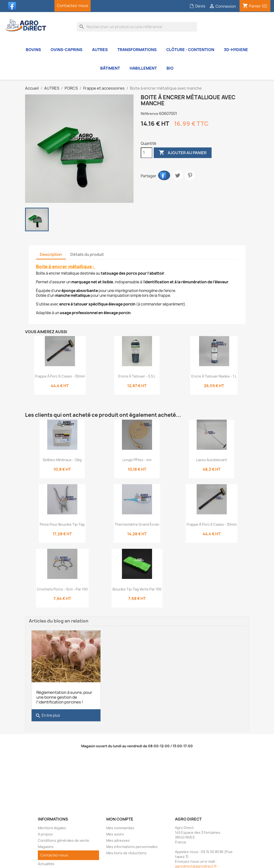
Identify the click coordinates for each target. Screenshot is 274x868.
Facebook (13, 6)
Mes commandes (120, 826)
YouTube (25, 6)
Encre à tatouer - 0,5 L (137, 376)
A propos (45, 832)
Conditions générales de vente (63, 838)
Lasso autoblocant (212, 460)
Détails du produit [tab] (87, 254)
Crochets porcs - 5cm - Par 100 (62, 589)
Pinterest (190, 175)
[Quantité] (147, 153)
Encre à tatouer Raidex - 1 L (214, 376)
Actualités (46, 862)
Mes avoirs (115, 832)
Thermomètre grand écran (137, 524)
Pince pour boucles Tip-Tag (62, 524)
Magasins (46, 845)
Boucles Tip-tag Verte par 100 (137, 589)
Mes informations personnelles (132, 845)
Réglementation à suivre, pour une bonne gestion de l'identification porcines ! (64, 695)
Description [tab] (51, 254)
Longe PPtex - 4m (137, 460)
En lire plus (48, 714)
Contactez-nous (73, 6)
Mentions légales (52, 826)
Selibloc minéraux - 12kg (62, 460)
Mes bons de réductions (126, 851)
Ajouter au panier (183, 153)
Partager (164, 175)
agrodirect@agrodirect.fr (196, 864)
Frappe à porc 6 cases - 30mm (60, 376)
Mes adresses (118, 838)
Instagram (37, 6)
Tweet (178, 175)
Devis (197, 6)
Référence (150, 114)
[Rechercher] (137, 27)
